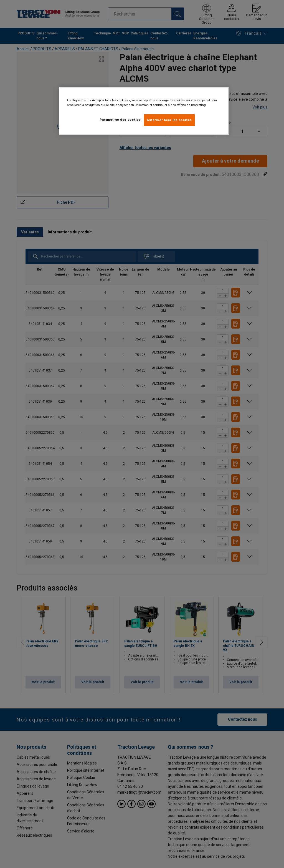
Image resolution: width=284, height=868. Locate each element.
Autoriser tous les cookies (169, 120)
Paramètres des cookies (120, 120)
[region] (144, 111)
